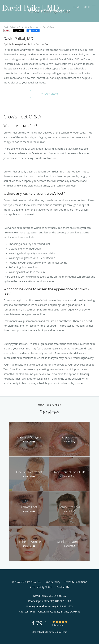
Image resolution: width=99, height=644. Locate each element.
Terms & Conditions (76, 582)
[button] (94, 7)
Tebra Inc (35, 582)
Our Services (31, 27)
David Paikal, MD (12, 27)
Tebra (64, 632)
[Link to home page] (41, 9)
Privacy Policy (52, 582)
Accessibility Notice (41, 587)
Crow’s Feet (49, 27)
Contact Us (63, 587)
